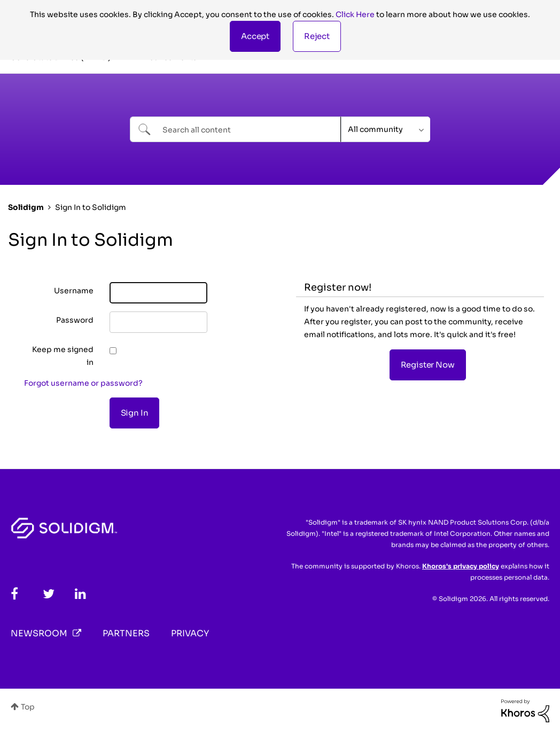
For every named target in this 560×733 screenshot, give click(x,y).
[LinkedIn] (80, 594)
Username (74, 291)
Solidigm (26, 207)
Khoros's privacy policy (461, 566)
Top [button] (28, 707)
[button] (255, 36)
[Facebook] (14, 594)
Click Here (355, 14)
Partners (126, 633)
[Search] (236, 129)
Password (75, 320)
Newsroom (39, 633)
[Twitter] (49, 594)
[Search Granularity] (386, 129)
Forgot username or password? (83, 383)
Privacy (190, 633)
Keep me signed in (63, 356)
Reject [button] (317, 36)
